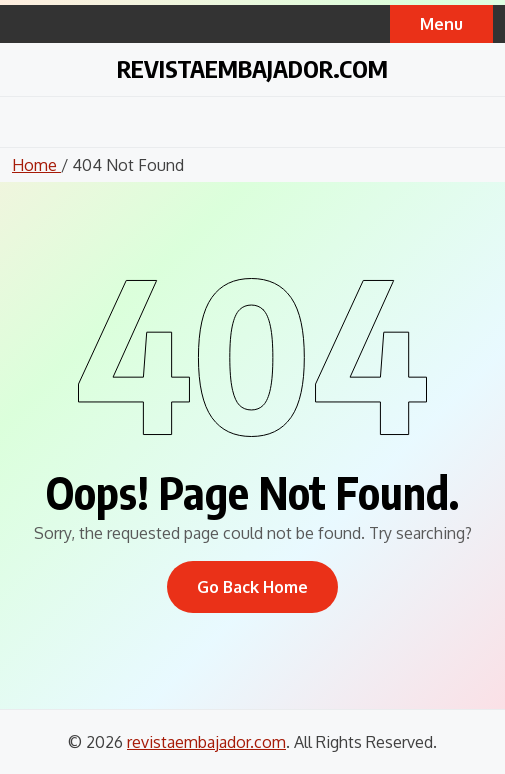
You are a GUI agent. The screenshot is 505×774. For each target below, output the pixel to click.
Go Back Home (252, 587)
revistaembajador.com (252, 68)
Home (36, 165)
